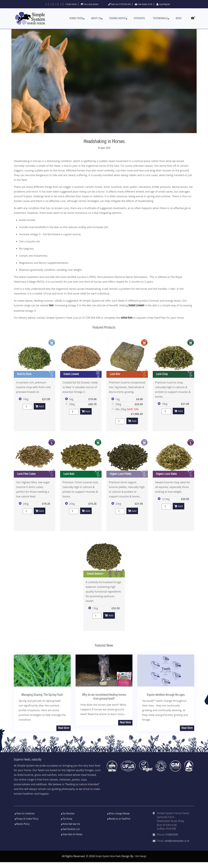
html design (141, 856)
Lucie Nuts (69, 474)
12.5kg (166, 499)
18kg (26, 399)
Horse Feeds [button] (76, 19)
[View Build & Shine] (35, 357)
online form (127, 318)
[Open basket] (193, 18)
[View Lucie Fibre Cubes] (35, 457)
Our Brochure (68, 814)
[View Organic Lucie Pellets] (127, 457)
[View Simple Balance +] (104, 557)
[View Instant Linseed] (81, 357)
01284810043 (172, 835)
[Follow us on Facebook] (46, 5)
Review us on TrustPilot (120, 819)
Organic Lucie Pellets (120, 474)
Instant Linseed (136, 306)
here (51, 306)
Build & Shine (24, 374)
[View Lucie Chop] (173, 357)
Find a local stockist (89, 5)
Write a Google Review (119, 814)
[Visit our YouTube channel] (61, 5)
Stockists (139, 19)
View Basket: (143, 5)
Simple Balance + (95, 574)
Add (40, 406)
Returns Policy (23, 824)
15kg (95, 608)
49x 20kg (127, 409)
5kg (71, 399)
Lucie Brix (115, 374)
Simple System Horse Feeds (108, 856)
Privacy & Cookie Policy (27, 819)
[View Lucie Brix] (127, 357)
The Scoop (67, 819)
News (179, 19)
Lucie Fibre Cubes (26, 474)
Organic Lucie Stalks (166, 474)
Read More (64, 728)
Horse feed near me (71, 824)
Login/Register (163, 5)
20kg (72, 404)
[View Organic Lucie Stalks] (173, 457)
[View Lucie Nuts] (81, 457)
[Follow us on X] (51, 5)
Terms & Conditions (25, 814)
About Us (96, 19)
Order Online (71, 5)
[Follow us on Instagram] (56, 5)
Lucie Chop (162, 374)
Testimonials (160, 19)
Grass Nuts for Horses (72, 835)
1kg (117, 399)
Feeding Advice (117, 19)
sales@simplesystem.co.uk (177, 841)
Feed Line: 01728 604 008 (119, 5)
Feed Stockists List (71, 829)
